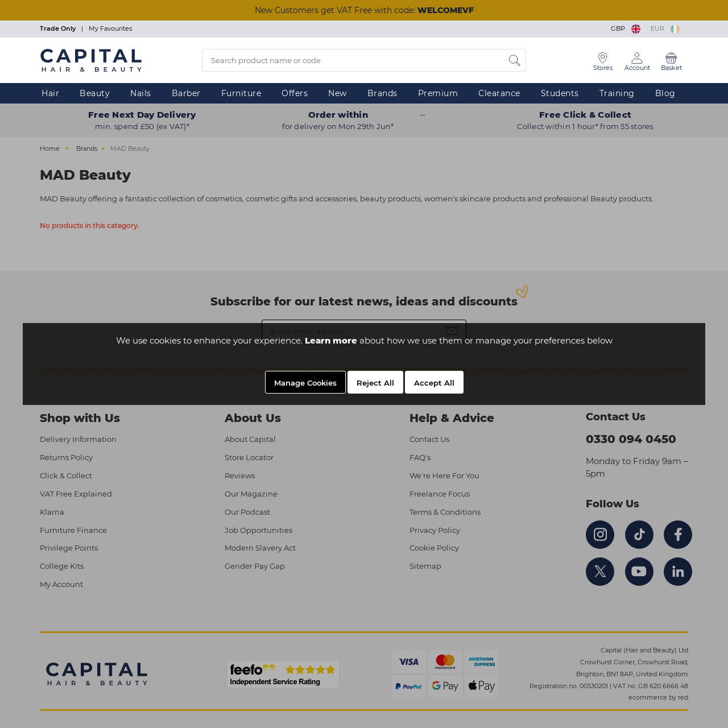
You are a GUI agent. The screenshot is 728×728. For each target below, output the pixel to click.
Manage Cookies (305, 383)
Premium (438, 93)
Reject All (375, 383)
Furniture (241, 93)
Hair (50, 93)
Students (560, 93)
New (338, 93)
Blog (665, 93)
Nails (141, 93)
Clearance (499, 93)
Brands (382, 93)
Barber (186, 93)
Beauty (95, 93)
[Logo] (91, 60)
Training (617, 93)
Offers (295, 93)
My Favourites (110, 28)
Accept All (434, 383)
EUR (665, 28)
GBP (626, 28)
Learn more (331, 340)
